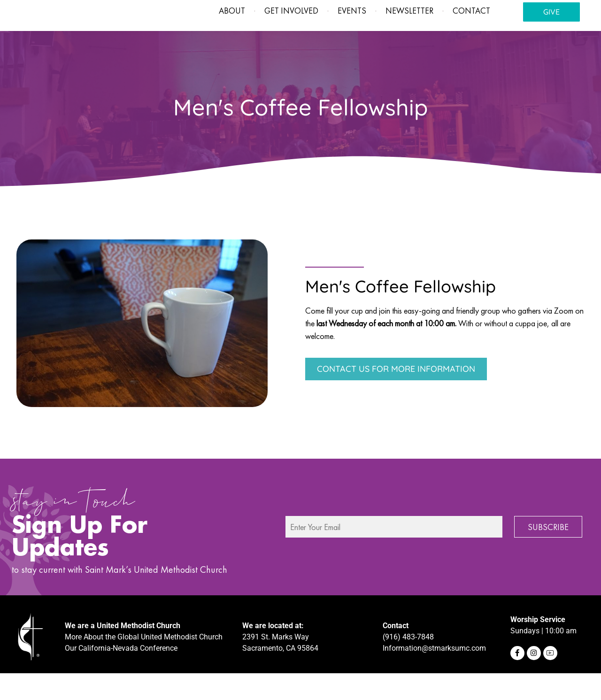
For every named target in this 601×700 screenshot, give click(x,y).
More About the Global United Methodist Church (144, 663)
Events (345, 37)
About (225, 37)
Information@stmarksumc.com (434, 674)
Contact (465, 37)
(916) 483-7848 (408, 663)
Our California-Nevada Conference (121, 674)
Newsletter (403, 37)
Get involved (285, 37)
